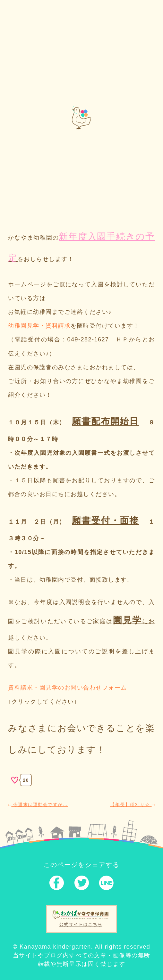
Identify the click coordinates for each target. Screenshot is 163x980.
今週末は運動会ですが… (38, 804)
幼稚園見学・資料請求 (39, 326)
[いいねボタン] (15, 780)
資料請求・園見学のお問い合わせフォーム (68, 688)
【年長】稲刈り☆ (132, 804)
